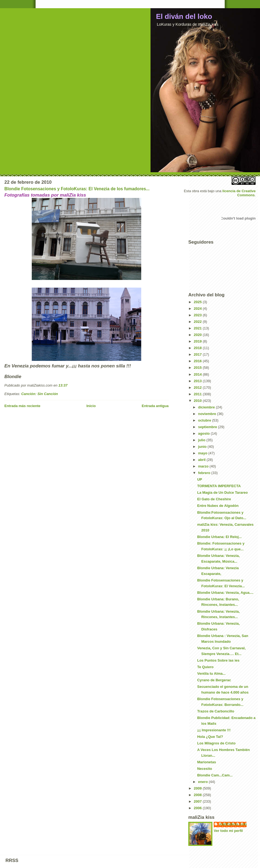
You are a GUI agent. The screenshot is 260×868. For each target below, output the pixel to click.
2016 (198, 361)
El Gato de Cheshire (214, 499)
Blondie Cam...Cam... (215, 775)
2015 (198, 368)
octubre (205, 420)
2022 (198, 322)
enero (203, 782)
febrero (205, 473)
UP (200, 479)
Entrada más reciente (22, 406)
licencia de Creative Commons (239, 193)
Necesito (204, 769)
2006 (198, 808)
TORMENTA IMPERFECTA (219, 486)
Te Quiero (205, 667)
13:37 (63, 385)
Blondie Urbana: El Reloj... (219, 537)
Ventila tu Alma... (211, 673)
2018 (198, 348)
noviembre (208, 414)
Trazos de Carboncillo (216, 711)
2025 (198, 302)
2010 (198, 401)
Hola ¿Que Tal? (210, 737)
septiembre (208, 427)
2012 (198, 388)
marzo (204, 466)
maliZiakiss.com (233, 824)
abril (202, 460)
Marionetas (206, 762)
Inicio (91, 406)
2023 (198, 315)
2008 (198, 795)
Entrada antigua (155, 406)
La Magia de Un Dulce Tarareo (222, 493)
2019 (198, 341)
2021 (198, 328)
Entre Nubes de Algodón (218, 506)
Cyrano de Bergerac (214, 680)
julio (202, 440)
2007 (198, 801)
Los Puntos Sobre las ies (218, 660)
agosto (204, 433)
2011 (198, 394)
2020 (198, 335)
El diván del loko (184, 16)
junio (203, 447)
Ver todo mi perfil (228, 831)
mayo (203, 453)
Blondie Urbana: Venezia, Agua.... (225, 593)
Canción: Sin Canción (39, 394)
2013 (198, 381)
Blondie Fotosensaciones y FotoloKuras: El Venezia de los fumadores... (77, 189)
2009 (198, 788)
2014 (198, 374)
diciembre (207, 407)
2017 (198, 354)
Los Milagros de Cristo (216, 743)
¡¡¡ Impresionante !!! (214, 730)
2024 (198, 309)
